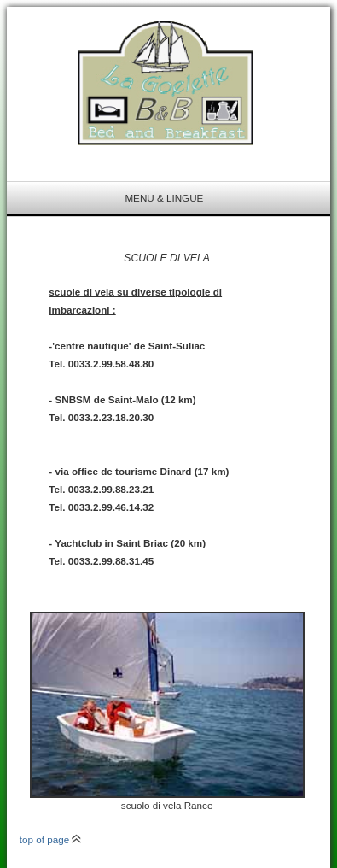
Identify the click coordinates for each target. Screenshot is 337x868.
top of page (51, 839)
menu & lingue (164, 198)
